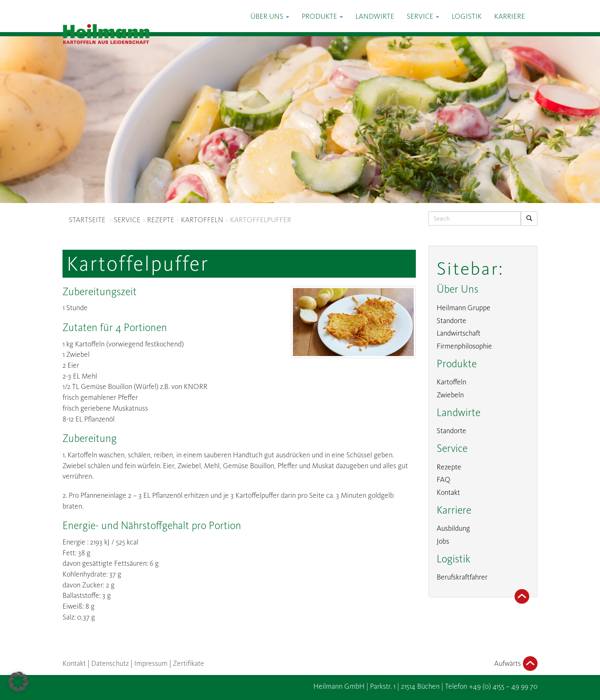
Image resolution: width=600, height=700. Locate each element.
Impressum (151, 663)
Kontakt (448, 492)
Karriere (510, 16)
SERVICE (127, 220)
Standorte (451, 321)
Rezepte (449, 467)
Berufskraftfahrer (462, 577)
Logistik (467, 16)
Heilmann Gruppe (464, 308)
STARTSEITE (87, 220)
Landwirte (375, 16)
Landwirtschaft (459, 333)
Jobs (443, 541)
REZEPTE (161, 220)
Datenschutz (110, 663)
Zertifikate (189, 663)
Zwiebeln (450, 395)
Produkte (322, 16)
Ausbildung (453, 528)
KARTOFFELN (202, 220)
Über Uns (270, 16)
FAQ (444, 479)
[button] (18, 682)
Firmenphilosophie (464, 346)
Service (423, 16)
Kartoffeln (451, 382)
